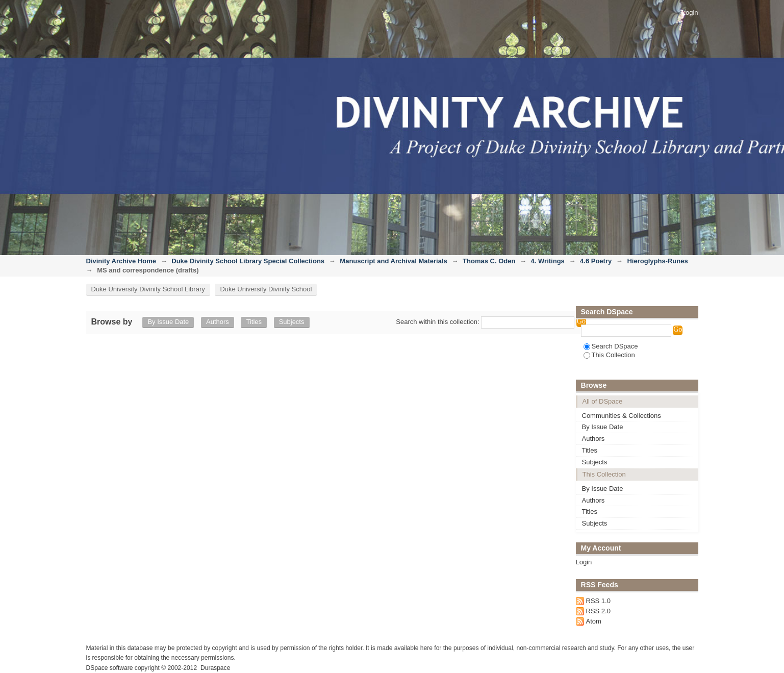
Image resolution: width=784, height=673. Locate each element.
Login (690, 13)
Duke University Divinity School (266, 289)
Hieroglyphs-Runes (657, 261)
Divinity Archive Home (121, 261)
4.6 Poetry (596, 261)
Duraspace (215, 668)
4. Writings (548, 261)
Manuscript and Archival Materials (393, 261)
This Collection (609, 355)
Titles (254, 322)
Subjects (292, 322)
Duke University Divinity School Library (148, 289)
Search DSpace (611, 346)
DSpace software (110, 668)
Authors (218, 322)
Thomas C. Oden (489, 261)
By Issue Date (168, 322)
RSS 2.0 (598, 611)
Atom (594, 621)
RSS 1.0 (598, 601)
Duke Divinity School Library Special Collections (248, 261)
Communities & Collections (622, 416)
